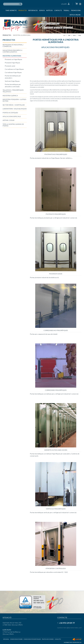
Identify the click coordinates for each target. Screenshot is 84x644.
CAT (64, 35)
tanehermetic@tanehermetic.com (70, 628)
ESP (69, 35)
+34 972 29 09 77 (67, 623)
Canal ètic (58, 639)
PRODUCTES (7, 35)
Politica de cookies (48, 639)
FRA (80, 35)
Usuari (65, 4)
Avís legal (6, 639)
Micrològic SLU (77, 642)
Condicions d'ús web (16, 639)
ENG (74, 35)
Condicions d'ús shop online (32, 639)
